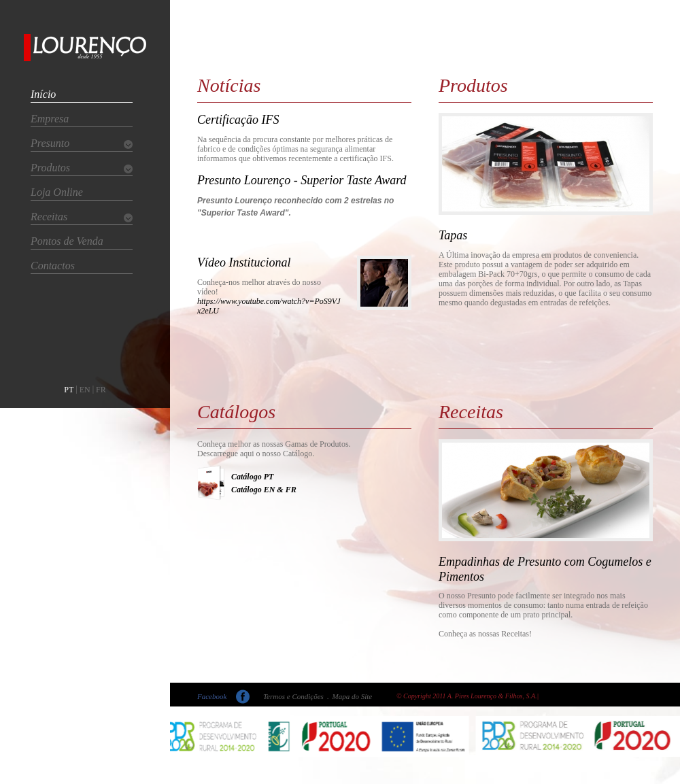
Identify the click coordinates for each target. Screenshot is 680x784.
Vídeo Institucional (244, 262)
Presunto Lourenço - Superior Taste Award (302, 180)
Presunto (50, 143)
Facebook (212, 696)
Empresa (50, 119)
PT (69, 390)
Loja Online (57, 192)
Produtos (50, 168)
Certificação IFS (238, 120)
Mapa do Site (353, 696)
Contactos (53, 266)
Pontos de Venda (67, 241)
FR (101, 390)
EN (85, 390)
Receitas (49, 217)
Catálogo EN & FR (264, 490)
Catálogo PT (252, 477)
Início (43, 94)
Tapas (453, 235)
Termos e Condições (293, 696)
